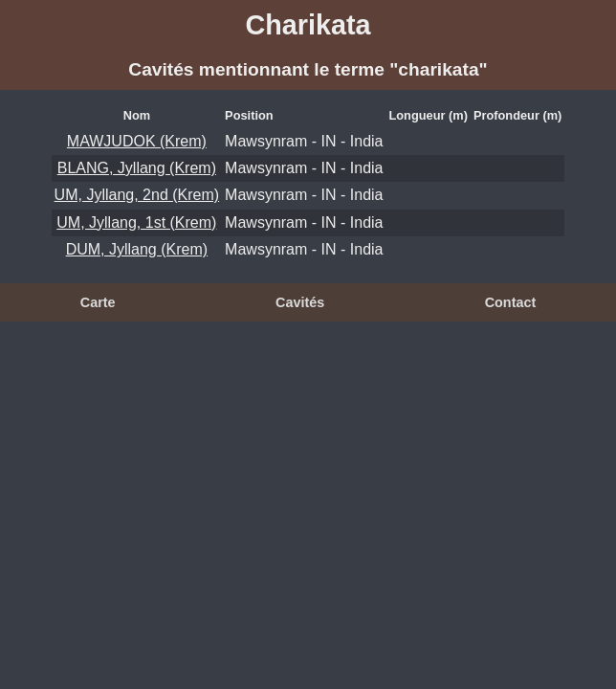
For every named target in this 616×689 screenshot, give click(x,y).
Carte (98, 302)
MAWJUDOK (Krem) (137, 141)
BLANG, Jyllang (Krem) (137, 168)
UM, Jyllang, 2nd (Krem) (137, 195)
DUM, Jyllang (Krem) (137, 249)
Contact (511, 302)
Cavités (300, 302)
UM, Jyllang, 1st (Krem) (136, 222)
